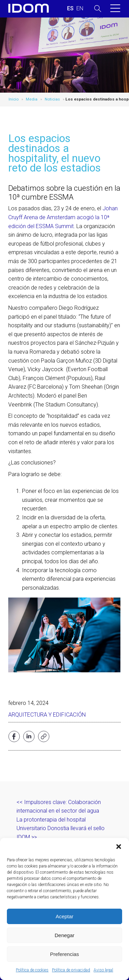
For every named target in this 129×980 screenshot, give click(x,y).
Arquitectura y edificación (47, 715)
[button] (119, 847)
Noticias (52, 99)
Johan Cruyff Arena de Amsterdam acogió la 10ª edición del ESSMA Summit (63, 217)
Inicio (14, 99)
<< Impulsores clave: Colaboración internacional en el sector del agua (59, 807)
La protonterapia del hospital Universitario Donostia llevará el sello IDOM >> (61, 828)
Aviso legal (103, 970)
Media (32, 99)
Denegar (65, 935)
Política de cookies (32, 970)
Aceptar (65, 916)
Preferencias (64, 954)
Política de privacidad (71, 970)
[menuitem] (70, 9)
